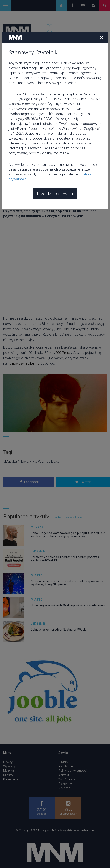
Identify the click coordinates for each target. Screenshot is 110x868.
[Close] (102, 37)
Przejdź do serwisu (55, 194)
